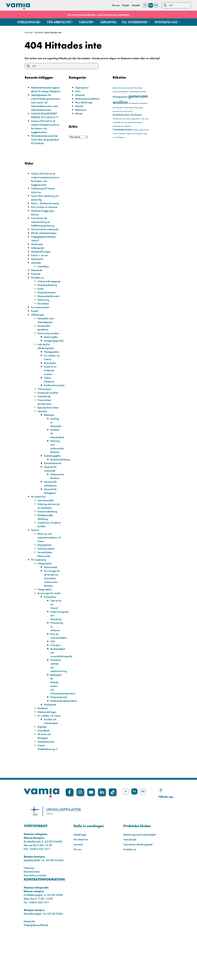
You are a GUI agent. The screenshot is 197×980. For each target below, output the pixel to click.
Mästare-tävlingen (48, 749)
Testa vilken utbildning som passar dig (44, 212)
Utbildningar (38, 341)
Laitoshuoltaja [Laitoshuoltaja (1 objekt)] (138, 108)
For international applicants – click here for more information (98, 14)
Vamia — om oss (41, 277)
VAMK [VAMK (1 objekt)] (115, 134)
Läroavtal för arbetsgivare (52, 513)
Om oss (78, 894)
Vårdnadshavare (47, 782)
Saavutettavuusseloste (36, 920)
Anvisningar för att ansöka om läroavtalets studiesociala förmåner (52, 610)
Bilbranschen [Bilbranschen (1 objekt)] (117, 88)
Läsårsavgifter (52, 367)
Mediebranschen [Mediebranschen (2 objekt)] (121, 115)
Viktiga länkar (46, 593)
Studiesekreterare (48, 318)
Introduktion (51, 634)
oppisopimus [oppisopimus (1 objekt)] (136, 119)
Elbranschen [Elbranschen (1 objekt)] (138, 88)
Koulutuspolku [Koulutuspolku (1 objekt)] (117, 108)
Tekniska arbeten (47, 578)
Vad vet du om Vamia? (55, 641)
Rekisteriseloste (32, 916)
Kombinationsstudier (56, 415)
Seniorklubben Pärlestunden (46, 584)
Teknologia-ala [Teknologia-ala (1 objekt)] (118, 126)
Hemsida (29, 32)
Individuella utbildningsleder (47, 376)
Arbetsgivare (39, 270)
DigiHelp (43, 767)
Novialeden (51, 393)
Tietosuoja (30, 912)
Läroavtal (81, 95)
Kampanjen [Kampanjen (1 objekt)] (143, 103)
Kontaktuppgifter (54, 485)
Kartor (41, 315)
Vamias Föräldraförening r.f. (48, 790)
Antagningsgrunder (55, 370)
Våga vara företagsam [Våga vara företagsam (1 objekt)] (134, 134)
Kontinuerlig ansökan (45, 361)
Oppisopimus (83, 87)
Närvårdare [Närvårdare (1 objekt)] (127, 119)
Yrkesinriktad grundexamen (46, 431)
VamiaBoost (45, 771)
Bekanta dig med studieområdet (142, 879)
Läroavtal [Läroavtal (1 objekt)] (116, 111)
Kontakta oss (38, 300)
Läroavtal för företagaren (52, 521)
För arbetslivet (39, 526)
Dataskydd (37, 292)
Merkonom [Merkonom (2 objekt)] (136, 115)
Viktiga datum (46, 623)
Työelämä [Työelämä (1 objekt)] (127, 126)
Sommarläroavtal (54, 493)
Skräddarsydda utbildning (47, 547)
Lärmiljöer (37, 285)
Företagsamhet (53, 381)
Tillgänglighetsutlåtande (38, 969)
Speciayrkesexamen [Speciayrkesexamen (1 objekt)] (135, 122)
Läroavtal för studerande (52, 498)
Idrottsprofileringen (42, 274)
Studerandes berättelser (89, 99)
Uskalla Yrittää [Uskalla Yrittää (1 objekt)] (143, 130)
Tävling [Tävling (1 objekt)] (135, 130)
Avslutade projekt (41, 333)
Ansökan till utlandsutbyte (52, 762)
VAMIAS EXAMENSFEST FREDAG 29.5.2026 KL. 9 (46, 123)
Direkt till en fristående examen (51, 400)
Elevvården (44, 329)
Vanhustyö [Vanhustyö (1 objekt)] (122, 134)
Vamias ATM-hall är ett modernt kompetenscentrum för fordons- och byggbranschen (45, 136)
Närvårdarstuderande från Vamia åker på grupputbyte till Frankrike (46, 151)
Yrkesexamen (45, 418)
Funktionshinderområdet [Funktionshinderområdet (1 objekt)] (137, 92)
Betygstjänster (45, 574)
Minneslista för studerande (40, 250)
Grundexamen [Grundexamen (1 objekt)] (134, 103)
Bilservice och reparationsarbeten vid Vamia (49, 567)
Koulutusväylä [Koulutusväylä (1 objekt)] (128, 108)
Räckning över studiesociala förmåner (58, 476)
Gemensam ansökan (49, 422)
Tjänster (36, 560)
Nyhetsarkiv (38, 281)
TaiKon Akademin (50, 409)
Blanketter (50, 444)
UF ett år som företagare (45, 777)
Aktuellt (80, 106)
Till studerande (40, 589)
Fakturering (44, 326)
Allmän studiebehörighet (45, 255)
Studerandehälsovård (50, 322)
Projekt (35, 337)
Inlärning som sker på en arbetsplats (48, 535)
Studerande (38, 266)
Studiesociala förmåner (58, 506)
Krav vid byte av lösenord (46, 225)
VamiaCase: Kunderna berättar (48, 554)
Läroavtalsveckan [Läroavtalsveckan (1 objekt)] (126, 111)
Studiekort (43, 745)
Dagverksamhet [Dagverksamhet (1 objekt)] (128, 88)
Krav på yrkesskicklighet (59, 673)
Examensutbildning (49, 541)
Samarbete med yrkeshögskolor (47, 346)
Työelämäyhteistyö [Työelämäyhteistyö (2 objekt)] (122, 130)
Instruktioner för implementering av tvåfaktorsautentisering (44, 240)
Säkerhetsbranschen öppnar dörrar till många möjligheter (46, 91)
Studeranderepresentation (66, 738)
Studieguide (51, 741)
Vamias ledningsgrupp (46, 305)
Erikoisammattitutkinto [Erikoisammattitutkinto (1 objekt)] (120, 92)
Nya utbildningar (85, 102)
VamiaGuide (45, 426)
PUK (53, 678)
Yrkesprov (56, 682)
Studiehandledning (49, 311)
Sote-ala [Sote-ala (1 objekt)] (124, 122)
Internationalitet (47, 530)
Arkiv (78, 91)
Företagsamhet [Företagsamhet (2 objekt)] (120, 97)
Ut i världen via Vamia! (51, 387)
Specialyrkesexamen (50, 437)
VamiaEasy (44, 289)
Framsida (36, 296)
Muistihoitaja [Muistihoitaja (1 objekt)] (117, 119)
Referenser (81, 110)
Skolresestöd (51, 597)
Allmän (79, 113)
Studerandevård (60, 734)
